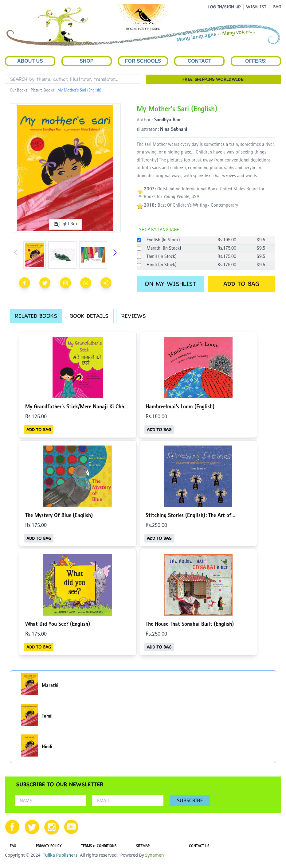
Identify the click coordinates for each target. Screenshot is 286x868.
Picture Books (42, 91)
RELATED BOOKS (36, 316)
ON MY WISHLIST (170, 284)
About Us (30, 61)
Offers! (256, 61)
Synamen (154, 855)
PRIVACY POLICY (49, 847)
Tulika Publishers (60, 855)
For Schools (143, 61)
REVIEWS (134, 316)
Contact (200, 61)
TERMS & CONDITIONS (99, 847)
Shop (86, 61)
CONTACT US (199, 847)
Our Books (18, 91)
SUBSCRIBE (190, 800)
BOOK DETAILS (89, 316)
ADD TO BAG (241, 284)
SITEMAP (143, 847)
